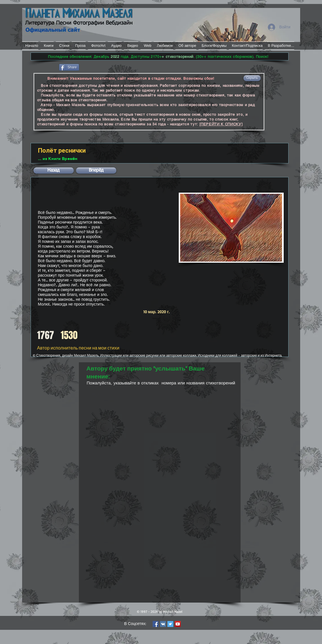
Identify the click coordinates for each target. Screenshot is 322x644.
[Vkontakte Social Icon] (163, 624)
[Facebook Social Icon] (156, 624)
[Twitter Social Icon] (170, 624)
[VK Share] (97, 67)
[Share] (69, 67)
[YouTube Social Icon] (178, 624)
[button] (252, 78)
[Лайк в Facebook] (44, 67)
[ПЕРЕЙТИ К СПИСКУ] (221, 124)
